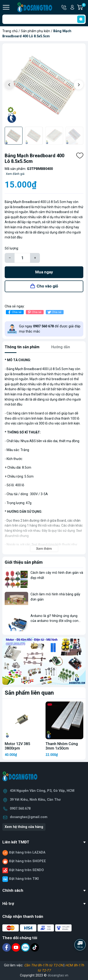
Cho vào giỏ (47, 286)
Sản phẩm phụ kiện (35, 31)
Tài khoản (72, 7)
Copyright (28, 975)
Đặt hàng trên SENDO (27, 870)
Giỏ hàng (84, 7)
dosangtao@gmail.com (29, 817)
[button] (79, 85)
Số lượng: (12, 248)
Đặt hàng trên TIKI (24, 879)
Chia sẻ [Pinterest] (34, 312)
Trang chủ (10, 31)
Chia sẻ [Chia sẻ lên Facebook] (14, 312)
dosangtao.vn (58, 975)
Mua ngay (44, 272)
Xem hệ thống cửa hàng (24, 827)
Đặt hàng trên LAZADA (27, 852)
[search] (81, 19)
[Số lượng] (22, 258)
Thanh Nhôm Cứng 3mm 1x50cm (62, 746)
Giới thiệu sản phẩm (24, 562)
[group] (44, 85)
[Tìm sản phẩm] (44, 19)
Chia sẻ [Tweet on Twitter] (54, 312)
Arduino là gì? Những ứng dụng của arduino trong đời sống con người (54, 621)
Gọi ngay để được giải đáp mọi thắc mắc (50, 329)
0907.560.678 (20, 809)
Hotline (64, 7)
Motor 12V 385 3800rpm (17, 746)
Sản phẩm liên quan (29, 693)
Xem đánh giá (15, 174)
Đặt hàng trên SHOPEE (28, 861)
